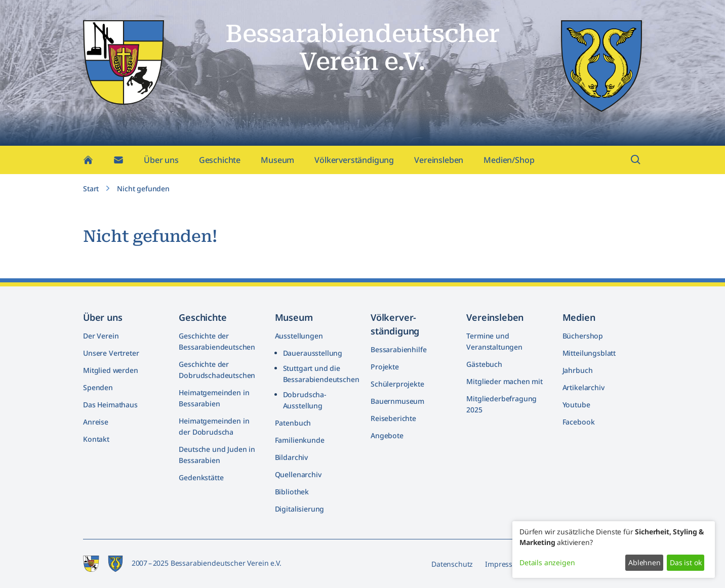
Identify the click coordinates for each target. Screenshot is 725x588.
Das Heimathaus (110, 405)
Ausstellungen (299, 336)
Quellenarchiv (298, 474)
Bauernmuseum (397, 401)
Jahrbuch (578, 370)
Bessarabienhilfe (398, 349)
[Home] (88, 160)
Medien (579, 317)
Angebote (387, 435)
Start (91, 188)
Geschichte (220, 160)
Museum (277, 160)
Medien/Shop (509, 160)
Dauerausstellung (313, 353)
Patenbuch (293, 423)
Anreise (96, 422)
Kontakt (96, 439)
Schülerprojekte (397, 384)
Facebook (579, 422)
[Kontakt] (118, 160)
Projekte (385, 367)
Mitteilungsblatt (589, 353)
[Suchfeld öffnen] (636, 160)
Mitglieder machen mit (505, 381)
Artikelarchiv (583, 387)
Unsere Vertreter (111, 353)
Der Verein (101, 336)
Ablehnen (645, 562)
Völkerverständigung (354, 160)
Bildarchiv (291, 457)
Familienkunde (300, 440)
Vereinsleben (439, 160)
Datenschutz (452, 564)
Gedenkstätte (201, 477)
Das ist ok (686, 562)
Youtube (576, 405)
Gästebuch (484, 364)
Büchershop (583, 336)
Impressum (504, 564)
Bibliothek (292, 492)
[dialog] (614, 550)
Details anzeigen (547, 562)
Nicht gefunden (143, 188)
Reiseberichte (393, 418)
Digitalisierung (300, 509)
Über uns (161, 160)
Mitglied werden (111, 370)
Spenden (98, 387)
